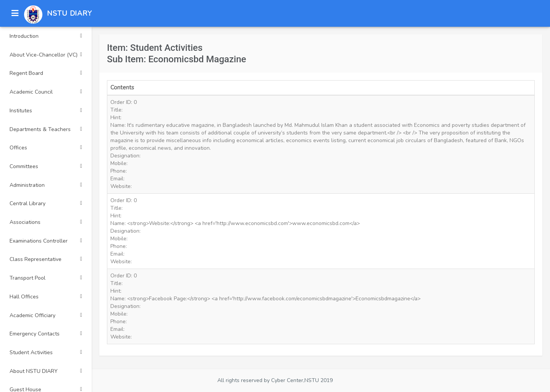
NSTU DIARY (70, 13)
